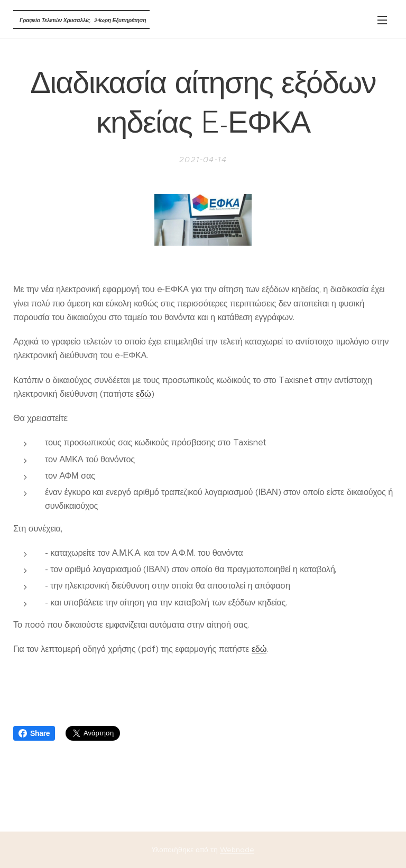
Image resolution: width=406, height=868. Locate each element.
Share (34, 733)
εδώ (143, 394)
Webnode (237, 850)
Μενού (382, 20)
